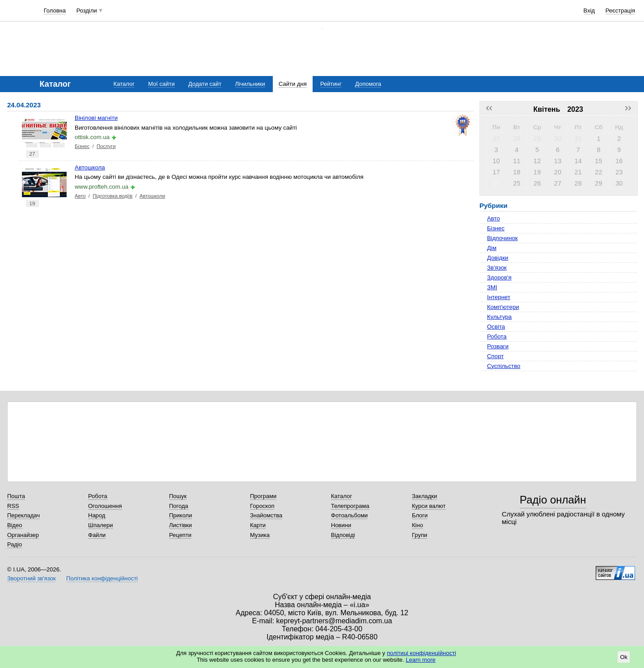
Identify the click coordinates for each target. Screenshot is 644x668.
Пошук (178, 496)
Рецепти (180, 535)
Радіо (15, 544)
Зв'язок (497, 268)
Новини (341, 525)
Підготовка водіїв (112, 196)
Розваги (498, 346)
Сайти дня (293, 84)
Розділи (87, 11)
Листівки (180, 525)
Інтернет (499, 297)
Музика (260, 535)
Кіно (417, 525)
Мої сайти (161, 84)
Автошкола (90, 167)
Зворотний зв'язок (31, 578)
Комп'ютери (503, 307)
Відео (15, 525)
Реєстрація (620, 11)
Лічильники (250, 84)
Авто (80, 196)
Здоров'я (499, 277)
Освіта (496, 327)
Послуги (106, 146)
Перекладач (23, 515)
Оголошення (105, 506)
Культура (499, 317)
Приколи (180, 515)
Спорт (495, 356)
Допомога (368, 84)
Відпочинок (502, 238)
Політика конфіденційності (102, 578)
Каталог (124, 84)
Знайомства (266, 515)
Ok (624, 657)
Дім (492, 248)
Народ (97, 515)
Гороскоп (262, 506)
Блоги (420, 515)
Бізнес (82, 146)
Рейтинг (331, 84)
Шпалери (101, 525)
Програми (263, 496)
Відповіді (343, 535)
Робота (497, 336)
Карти (258, 525)
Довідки (498, 258)
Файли (97, 535)
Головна (55, 11)
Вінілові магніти (96, 118)
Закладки (424, 496)
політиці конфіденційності (422, 653)
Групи (419, 535)
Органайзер (23, 535)
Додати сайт (205, 84)
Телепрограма (350, 506)
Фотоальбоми (349, 515)
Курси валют (429, 506)
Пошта (16, 496)
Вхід (589, 11)
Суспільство (504, 366)
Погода (179, 506)
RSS (13, 506)
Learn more (420, 660)
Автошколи (153, 196)
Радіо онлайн (553, 500)
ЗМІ (492, 287)
